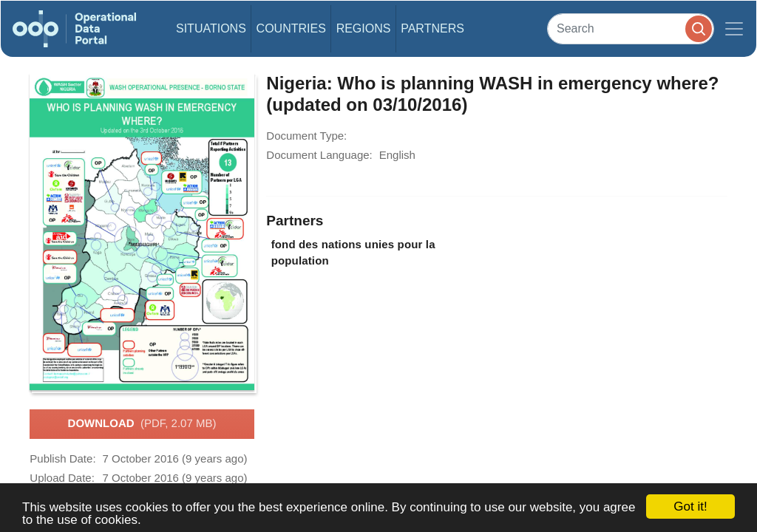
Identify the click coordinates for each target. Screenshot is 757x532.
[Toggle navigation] (734, 29)
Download (142, 424)
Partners (432, 28)
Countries (291, 28)
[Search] (631, 28)
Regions (364, 28)
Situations (211, 28)
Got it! (690, 507)
